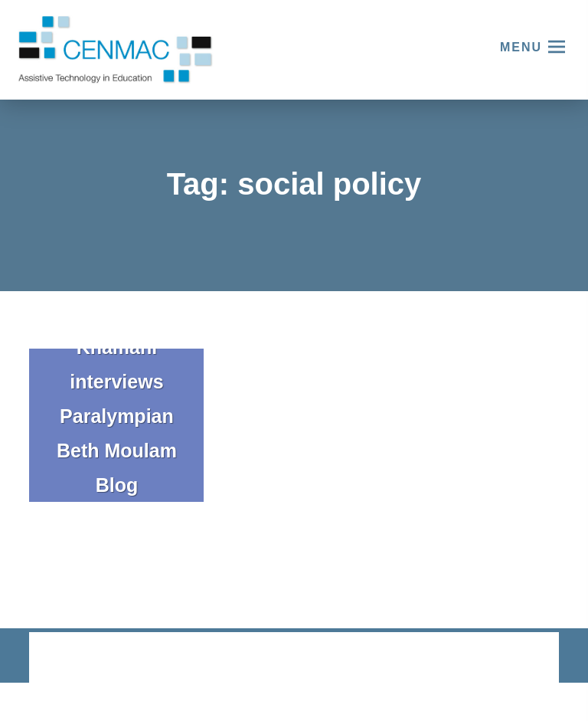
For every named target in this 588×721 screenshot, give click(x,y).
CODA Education (518, 659)
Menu (521, 47)
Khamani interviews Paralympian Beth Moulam (117, 399)
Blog (117, 485)
